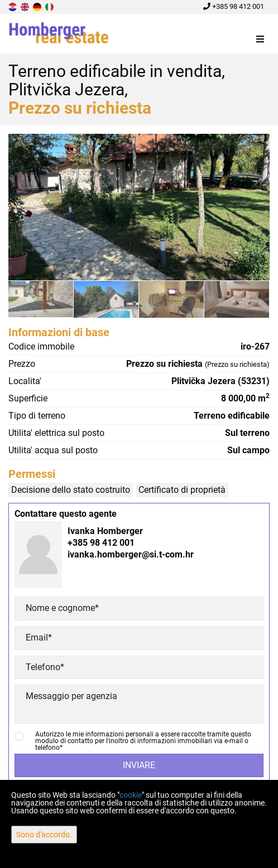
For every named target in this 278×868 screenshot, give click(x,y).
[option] (41, 299)
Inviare (139, 765)
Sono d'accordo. (44, 835)
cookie (131, 795)
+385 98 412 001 (234, 6)
